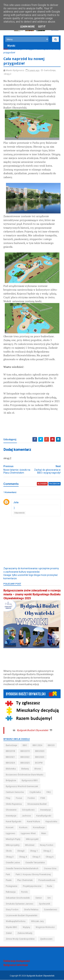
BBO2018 (10, 751)
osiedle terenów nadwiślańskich (22, 869)
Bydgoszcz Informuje (16, 965)
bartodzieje (17, 49)
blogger (42, 484)
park (8, 874)
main (44, 833)
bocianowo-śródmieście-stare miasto (25, 775)
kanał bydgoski (14, 822)
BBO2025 (25, 763)
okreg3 (21, 851)
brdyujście (11, 781)
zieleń (9, 933)
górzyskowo (28, 810)
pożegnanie (12, 886)
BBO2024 (10, 763)
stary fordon (12, 910)
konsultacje (39, 828)
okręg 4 (23, 857)
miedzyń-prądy (13, 839)
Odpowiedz (19, 513)
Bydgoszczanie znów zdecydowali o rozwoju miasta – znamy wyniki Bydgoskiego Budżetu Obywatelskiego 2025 (32, 595)
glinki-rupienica (14, 804)
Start (6, 49)
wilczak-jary (37, 921)
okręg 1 (34, 851)
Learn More (27, 27)
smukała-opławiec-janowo (20, 904)
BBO (25, 745)
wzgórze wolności (45, 927)
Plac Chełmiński (25, 880)
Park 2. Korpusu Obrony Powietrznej (33, 874)
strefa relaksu (31, 910)
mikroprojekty (13, 845)
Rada (49, 886)
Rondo (24, 892)
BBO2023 (40, 757)
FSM (43, 798)
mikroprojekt (32, 839)
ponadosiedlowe (47, 880)
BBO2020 (40, 751)
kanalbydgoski (44, 816)
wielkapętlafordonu (16, 921)
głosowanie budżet (37, 804)
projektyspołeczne (32, 886)
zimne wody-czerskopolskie (20, 939)
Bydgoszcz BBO (30, 781)
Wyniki (11, 46)
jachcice (26, 816)
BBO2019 (25, 751)
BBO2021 (10, 757)
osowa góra (50, 869)
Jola (16, 503)
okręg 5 (36, 857)
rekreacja (11, 892)
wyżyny (26, 927)
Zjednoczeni (46, 939)
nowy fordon (47, 845)
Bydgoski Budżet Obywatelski (33, 730)
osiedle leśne (13, 863)
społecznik (45, 904)
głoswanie (11, 810)
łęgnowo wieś (28, 833)
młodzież (30, 845)
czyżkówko (35, 792)
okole (9, 851)
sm (49, 898)
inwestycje (11, 816)
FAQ (49, 792)
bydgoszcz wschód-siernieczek (22, 786)
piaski (9, 880)
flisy (8, 798)
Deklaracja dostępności (17, 961)
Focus (19, 798)
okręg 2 (30, 49)
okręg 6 (50, 857)
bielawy (25, 769)
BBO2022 (25, 757)
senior (39, 898)
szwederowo (51, 910)
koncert (10, 828)
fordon (31, 798)
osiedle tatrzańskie (35, 863)
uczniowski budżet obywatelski (22, 915)
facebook (55, 484)
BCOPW (39, 763)
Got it (42, 27)
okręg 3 (10, 857)
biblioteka (11, 769)
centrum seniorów (15, 792)
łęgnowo (10, 833)
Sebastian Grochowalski (18, 898)
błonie (38, 769)
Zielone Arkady (25, 933)
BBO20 (51, 745)
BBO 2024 (37, 745)
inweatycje (45, 810)
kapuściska (51, 822)
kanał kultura (33, 822)
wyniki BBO (11, 927)
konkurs (23, 828)
